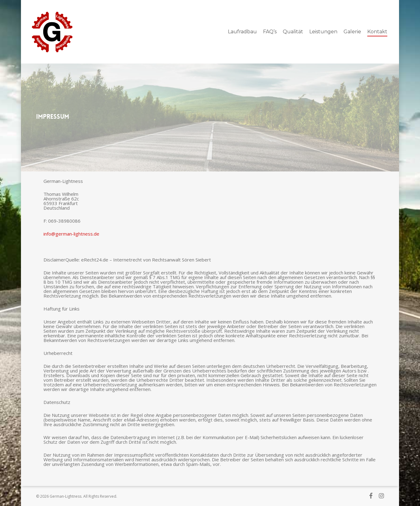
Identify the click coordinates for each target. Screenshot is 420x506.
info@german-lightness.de (71, 234)
